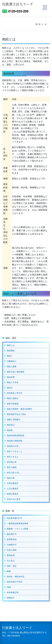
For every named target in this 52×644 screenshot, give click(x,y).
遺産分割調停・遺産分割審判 (19, 409)
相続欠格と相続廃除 (16, 372)
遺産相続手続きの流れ (17, 414)
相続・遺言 (12, 566)
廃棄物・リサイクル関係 (17, 529)
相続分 (10, 388)
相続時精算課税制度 (16, 435)
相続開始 (11, 351)
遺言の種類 (12, 467)
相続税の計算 (13, 446)
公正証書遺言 (13, 489)
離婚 (9, 571)
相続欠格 (11, 478)
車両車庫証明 (13, 592)
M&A (9, 587)
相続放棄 (11, 377)
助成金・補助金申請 (16, 577)
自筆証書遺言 (13, 483)
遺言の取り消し (14, 473)
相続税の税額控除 (15, 441)
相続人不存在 (13, 382)
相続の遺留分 (13, 398)
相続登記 (11, 425)
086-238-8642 (14, 636)
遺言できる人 (13, 457)
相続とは (11, 345)
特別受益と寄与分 (15, 393)
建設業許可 (12, 534)
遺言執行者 (12, 462)
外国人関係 (12, 550)
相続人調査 (12, 366)
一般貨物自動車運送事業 (17, 523)
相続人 (10, 356)
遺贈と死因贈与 (14, 420)
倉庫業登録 (12, 539)
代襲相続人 (12, 361)
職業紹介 (11, 598)
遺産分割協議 (13, 404)
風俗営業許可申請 (15, 582)
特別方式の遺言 (14, 499)
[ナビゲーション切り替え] (45, 8)
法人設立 (11, 561)
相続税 (10, 430)
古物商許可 (12, 545)
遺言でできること (15, 451)
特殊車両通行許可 (15, 518)
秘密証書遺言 (13, 494)
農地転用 (11, 555)
